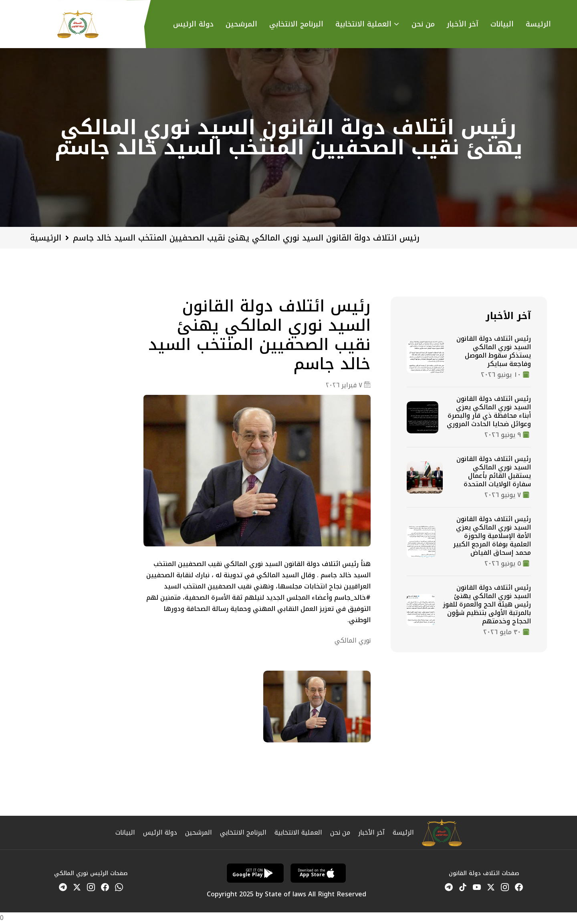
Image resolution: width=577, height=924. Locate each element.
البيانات (502, 24)
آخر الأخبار (463, 24)
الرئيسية (46, 238)
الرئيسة (538, 24)
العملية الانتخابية (298, 832)
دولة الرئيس (193, 24)
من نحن (423, 24)
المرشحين (241, 24)
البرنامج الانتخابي (243, 832)
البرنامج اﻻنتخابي (296, 24)
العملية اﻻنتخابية (363, 24)
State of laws (285, 894)
